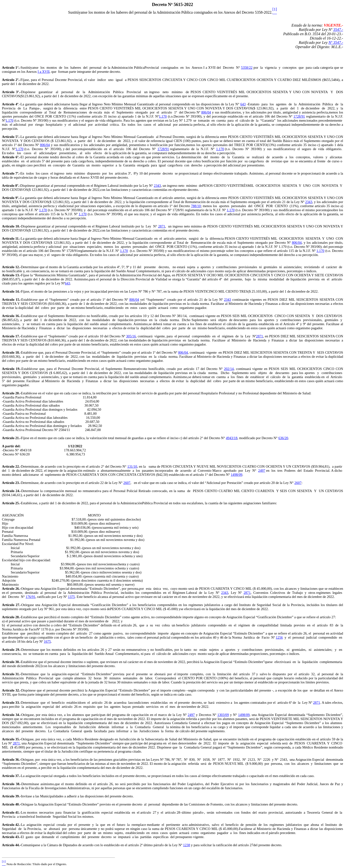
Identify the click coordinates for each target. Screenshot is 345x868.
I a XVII (44, 72)
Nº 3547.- (336, 43)
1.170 (163, 116)
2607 (127, 483)
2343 (157, 186)
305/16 (131, 336)
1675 (47, 641)
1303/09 (223, 715)
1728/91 (299, 116)
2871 (162, 226)
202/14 (229, 369)
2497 (262, 471)
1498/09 (236, 475)
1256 (279, 637)
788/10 (196, 206)
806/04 (206, 112)
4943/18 (232, 438)
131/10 (132, 466)
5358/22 (247, 68)
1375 (71, 597)
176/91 (31, 597)
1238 (187, 845)
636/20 (283, 438)
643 (243, 104)
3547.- (338, 30)
